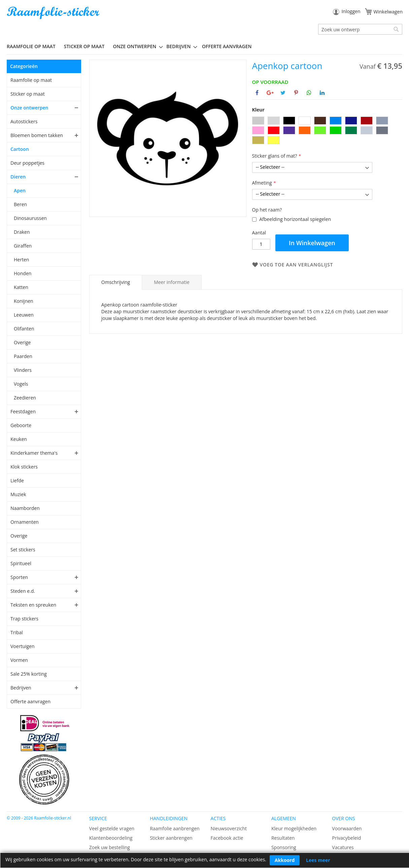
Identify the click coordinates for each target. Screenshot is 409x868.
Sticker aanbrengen (171, 838)
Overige (22, 342)
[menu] (204, 46)
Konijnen (24, 301)
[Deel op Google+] (270, 93)
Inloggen (351, 11)
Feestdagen (23, 411)
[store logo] (54, 13)
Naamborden (25, 508)
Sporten (19, 577)
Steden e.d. (23, 591)
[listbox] (327, 131)
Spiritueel (21, 563)
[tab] (116, 282)
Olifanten (24, 329)
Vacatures (343, 847)
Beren (20, 204)
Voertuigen (23, 646)
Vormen (19, 660)
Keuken (19, 439)
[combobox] (360, 29)
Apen (20, 190)
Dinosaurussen (30, 218)
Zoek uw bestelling (110, 847)
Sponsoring (284, 847)
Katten (21, 287)
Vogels (21, 384)
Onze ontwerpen (29, 108)
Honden (23, 273)
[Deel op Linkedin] (322, 93)
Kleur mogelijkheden (294, 828)
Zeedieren (25, 398)
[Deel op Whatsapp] (309, 93)
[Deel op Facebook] (257, 93)
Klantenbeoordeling (111, 838)
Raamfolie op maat (31, 80)
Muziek (18, 494)
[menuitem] (34, 46)
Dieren (18, 177)
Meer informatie (172, 282)
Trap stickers (24, 619)
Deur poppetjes (27, 163)
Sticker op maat (28, 94)
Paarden (23, 356)
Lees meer (318, 860)
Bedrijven (21, 688)
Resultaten (283, 838)
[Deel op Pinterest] (296, 93)
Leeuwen (24, 315)
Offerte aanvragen (30, 701)
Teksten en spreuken (33, 605)
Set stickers (23, 550)
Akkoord (285, 860)
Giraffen (23, 246)
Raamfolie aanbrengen (175, 828)
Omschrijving (116, 282)
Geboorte (21, 425)
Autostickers (24, 121)
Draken (22, 232)
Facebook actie (227, 838)
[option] (258, 121)
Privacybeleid (346, 838)
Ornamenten (25, 522)
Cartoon (20, 149)
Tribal (17, 632)
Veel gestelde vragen (112, 828)
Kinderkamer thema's (34, 453)
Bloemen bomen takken (37, 135)
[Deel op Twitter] (283, 93)
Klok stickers (24, 467)
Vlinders (23, 370)
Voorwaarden (347, 828)
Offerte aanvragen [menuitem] (227, 46)
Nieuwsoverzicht (229, 828)
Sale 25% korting (29, 674)
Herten (21, 260)
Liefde (17, 480)
